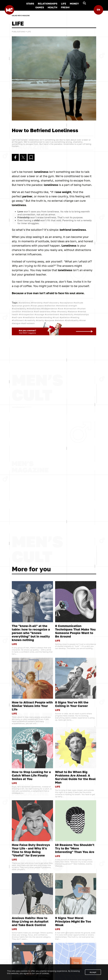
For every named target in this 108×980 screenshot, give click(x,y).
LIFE (64, 4)
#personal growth (21, 306)
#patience (65, 317)
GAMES (40, 7)
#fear (54, 311)
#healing (75, 317)
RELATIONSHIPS (48, 4)
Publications (18, 32)
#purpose (49, 320)
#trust (56, 317)
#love (60, 308)
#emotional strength (67, 306)
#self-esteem (28, 323)
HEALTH (52, 7)
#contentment (52, 314)
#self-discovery (51, 303)
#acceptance (66, 303)
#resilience (28, 311)
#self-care (17, 317)
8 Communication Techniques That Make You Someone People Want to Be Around (75, 874)
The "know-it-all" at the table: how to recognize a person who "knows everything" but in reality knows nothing (31, 876)
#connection (70, 308)
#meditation (29, 317)
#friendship (37, 303)
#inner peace (37, 306)
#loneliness (24, 303)
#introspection (26, 314)
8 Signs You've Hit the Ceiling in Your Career (72, 947)
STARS (30, 4)
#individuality (72, 320)
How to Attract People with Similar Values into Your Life (32, 949)
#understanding (44, 317)
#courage (39, 314)
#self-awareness (42, 311)
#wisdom (59, 320)
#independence (49, 308)
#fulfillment (18, 320)
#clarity (40, 320)
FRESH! (65, 7)
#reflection (50, 306)
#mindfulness (34, 308)
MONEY (74, 4)
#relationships (81, 314)
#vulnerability (19, 308)
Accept (93, 972)
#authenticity (67, 314)
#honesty (62, 311)
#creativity (30, 320)
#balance (72, 311)
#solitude (78, 303)
